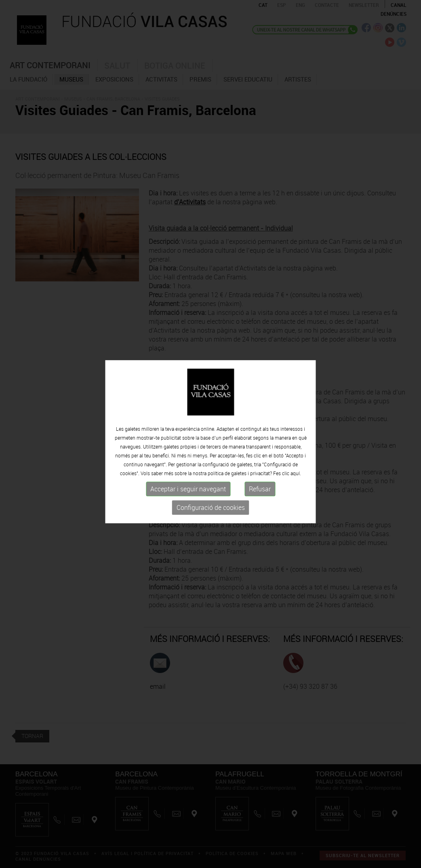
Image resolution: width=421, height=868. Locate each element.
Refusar (260, 493)
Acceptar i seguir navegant (188, 493)
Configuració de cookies (211, 512)
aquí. (296, 478)
